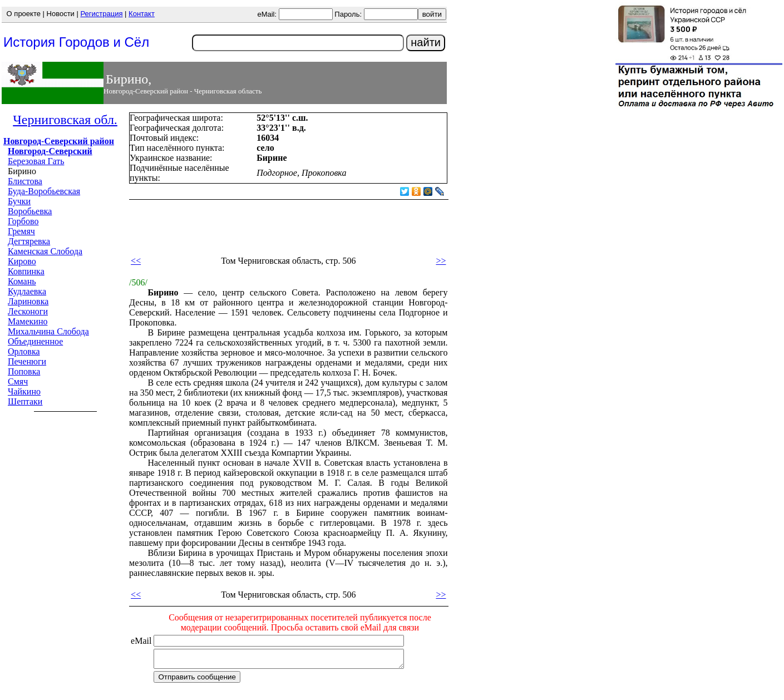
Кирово (22, 261)
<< (136, 261)
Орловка (24, 351)
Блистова (25, 181)
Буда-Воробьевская (44, 191)
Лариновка (28, 301)
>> (441, 261)
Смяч (18, 381)
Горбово (23, 221)
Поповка (24, 371)
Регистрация (101, 14)
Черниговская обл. (65, 120)
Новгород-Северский (50, 151)
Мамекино (28, 321)
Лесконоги (28, 311)
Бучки (19, 201)
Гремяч (21, 231)
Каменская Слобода (45, 251)
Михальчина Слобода (48, 331)
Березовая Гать (36, 161)
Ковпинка (26, 271)
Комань (22, 281)
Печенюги (27, 361)
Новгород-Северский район (59, 141)
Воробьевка (30, 211)
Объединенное (35, 341)
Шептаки (25, 401)
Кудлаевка (27, 291)
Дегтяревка (29, 241)
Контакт (142, 14)
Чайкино (24, 391)
